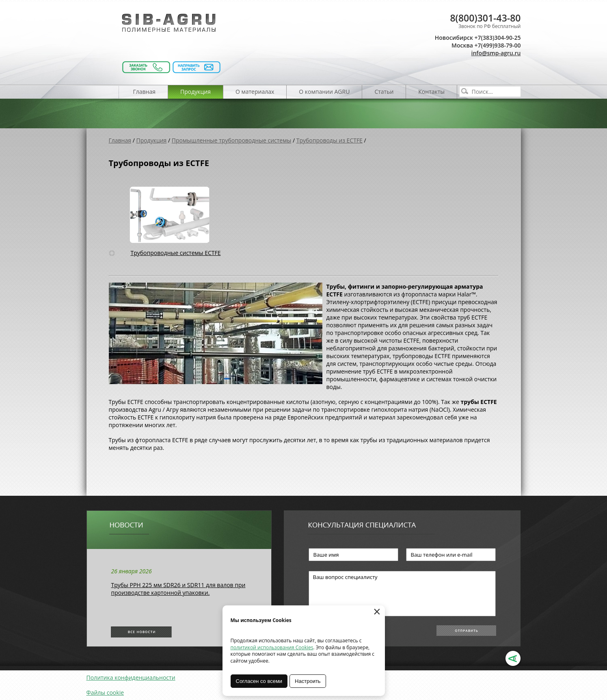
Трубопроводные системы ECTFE (175, 253)
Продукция (195, 92)
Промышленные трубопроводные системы (232, 140)
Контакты (431, 92)
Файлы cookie (105, 692)
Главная (145, 92)
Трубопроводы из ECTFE (329, 140)
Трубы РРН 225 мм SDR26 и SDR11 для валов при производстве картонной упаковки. (178, 589)
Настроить (308, 681)
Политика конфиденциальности (131, 677)
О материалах (255, 92)
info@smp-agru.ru (496, 53)
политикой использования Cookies (272, 647)
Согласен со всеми (259, 681)
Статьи (384, 92)
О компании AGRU (324, 92)
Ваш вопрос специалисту (402, 594)
